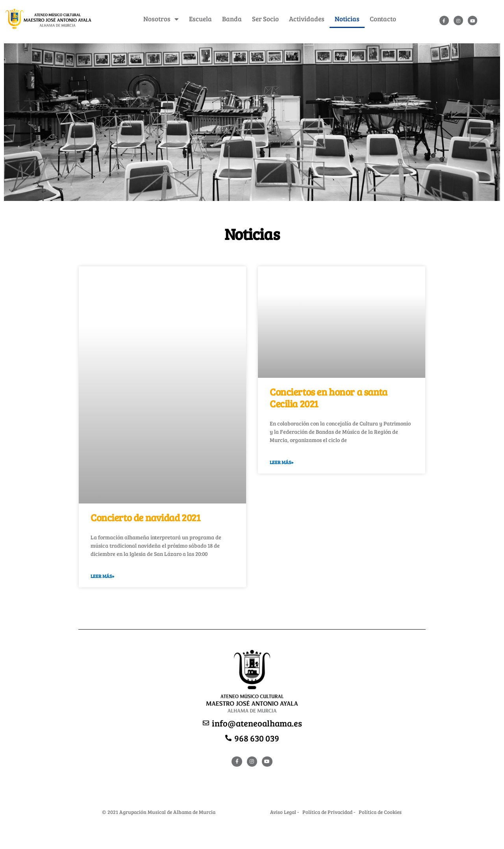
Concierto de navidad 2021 (145, 517)
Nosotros (161, 19)
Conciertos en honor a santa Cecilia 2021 (329, 398)
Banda (232, 19)
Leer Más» (102, 576)
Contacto (383, 19)
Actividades (307, 19)
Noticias (347, 19)
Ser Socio (265, 19)
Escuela (200, 19)
